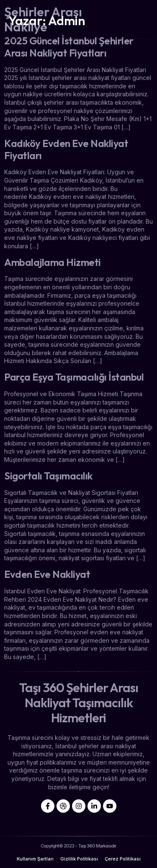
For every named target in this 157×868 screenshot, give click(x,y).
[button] (151, 19)
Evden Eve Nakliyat (47, 574)
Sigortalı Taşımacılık (48, 476)
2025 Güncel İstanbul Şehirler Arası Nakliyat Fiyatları (69, 47)
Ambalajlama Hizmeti (53, 262)
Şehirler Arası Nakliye (43, 19)
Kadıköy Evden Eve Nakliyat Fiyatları (66, 149)
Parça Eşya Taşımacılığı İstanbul (74, 377)
